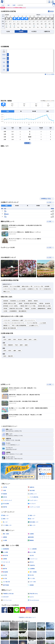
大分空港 (5, 311)
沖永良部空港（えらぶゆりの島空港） (18, 301)
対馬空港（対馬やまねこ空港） (10, 303)
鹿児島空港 (6, 301)
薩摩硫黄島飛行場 (41, 309)
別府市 (10, 340)
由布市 (30, 340)
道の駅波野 (47, 286)
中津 (5, 217)
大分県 (14, 5)
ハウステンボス (7, 320)
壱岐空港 (36, 301)
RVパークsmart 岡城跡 (15, 286)
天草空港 (5, 309)
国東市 (21, 345)
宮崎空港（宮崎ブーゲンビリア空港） (28, 306)
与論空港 (20, 303)
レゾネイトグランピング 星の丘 (10, 289)
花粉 (4, 66)
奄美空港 (30, 301)
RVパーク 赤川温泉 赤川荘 (45, 289)
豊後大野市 (11, 356)
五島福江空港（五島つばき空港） (16, 309)
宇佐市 (16, 345)
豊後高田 (6, 214)
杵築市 (25, 340)
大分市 (5, 340)
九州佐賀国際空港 (13, 311)
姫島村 (26, 345)
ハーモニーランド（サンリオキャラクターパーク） (14, 323)
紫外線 (4, 55)
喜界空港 (41, 303)
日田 (5, 211)
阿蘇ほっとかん (7, 292)
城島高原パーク (7, 326)
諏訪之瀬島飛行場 (22, 311)
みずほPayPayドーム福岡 (17, 320)
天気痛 (4, 58)
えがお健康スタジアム (34, 326)
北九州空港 (33, 309)
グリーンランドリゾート (30, 320)
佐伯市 (5, 356)
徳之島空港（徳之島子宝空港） (31, 303)
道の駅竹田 (6, 286)
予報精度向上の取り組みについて (27, 617)
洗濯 (4, 70)
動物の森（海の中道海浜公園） (10, 328)
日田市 (5, 351)
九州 (8, 5)
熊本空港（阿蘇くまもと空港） (45, 306)
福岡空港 (49, 309)
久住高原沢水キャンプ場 (32, 289)
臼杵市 (15, 340)
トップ (3, 5)
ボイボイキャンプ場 (38, 286)
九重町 (15, 351)
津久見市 (20, 340)
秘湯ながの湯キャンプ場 (27, 286)
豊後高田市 (11, 345)
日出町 (35, 340)
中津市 (5, 345)
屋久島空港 (48, 303)
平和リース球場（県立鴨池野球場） (19, 326)
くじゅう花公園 (22, 289)
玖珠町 (19, 351)
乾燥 (4, 62)
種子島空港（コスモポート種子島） (11, 306)
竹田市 (10, 351)
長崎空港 (27, 309)
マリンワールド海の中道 (32, 323)
